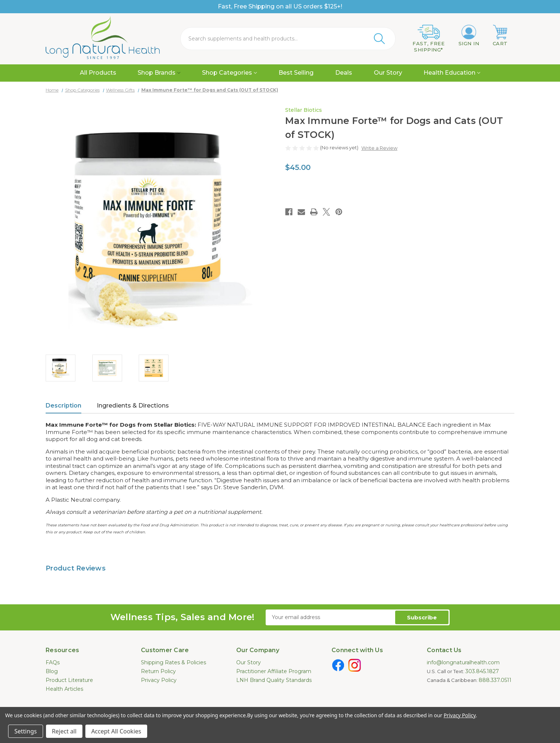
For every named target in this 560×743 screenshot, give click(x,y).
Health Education (452, 73)
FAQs (53, 662)
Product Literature (69, 680)
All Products (98, 73)
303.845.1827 (482, 671)
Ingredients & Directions (133, 406)
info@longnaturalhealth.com (463, 662)
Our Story (388, 73)
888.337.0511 (495, 680)
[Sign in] (469, 36)
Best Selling (296, 73)
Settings (26, 731)
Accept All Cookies (116, 731)
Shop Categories (229, 73)
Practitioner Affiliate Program (274, 671)
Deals (344, 73)
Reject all (64, 731)
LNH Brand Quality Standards (274, 680)
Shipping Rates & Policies (173, 662)
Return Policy (158, 671)
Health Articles (64, 689)
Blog (52, 671)
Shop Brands (159, 73)
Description (63, 406)
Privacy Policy (159, 680)
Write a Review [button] (379, 148)
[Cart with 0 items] (500, 36)
